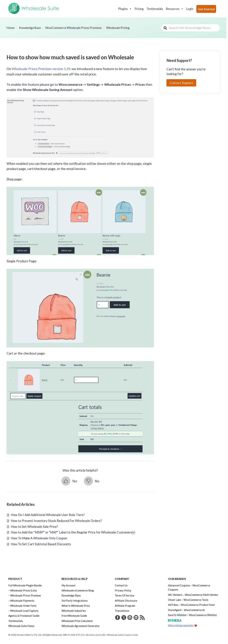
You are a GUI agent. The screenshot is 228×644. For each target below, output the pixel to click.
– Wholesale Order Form (22, 605)
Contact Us (121, 585)
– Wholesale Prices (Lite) (23, 590)
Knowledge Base (71, 595)
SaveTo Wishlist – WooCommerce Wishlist (192, 614)
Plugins (125, 9)
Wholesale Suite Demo (21, 625)
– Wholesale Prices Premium (25, 595)
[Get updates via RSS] (140, 617)
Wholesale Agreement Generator (81, 625)
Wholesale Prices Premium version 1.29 (41, 69)
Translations (122, 610)
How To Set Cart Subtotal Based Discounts (41, 544)
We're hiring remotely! (181, 624)
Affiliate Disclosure (126, 600)
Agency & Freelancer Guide (24, 615)
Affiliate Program (125, 605)
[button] (69, 481)
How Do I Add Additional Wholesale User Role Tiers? (48, 515)
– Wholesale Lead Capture (23, 610)
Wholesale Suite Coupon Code (122, 634)
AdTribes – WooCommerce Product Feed (191, 604)
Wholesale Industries (74, 610)
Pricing (139, 9)
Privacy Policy (123, 590)
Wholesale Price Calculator (77, 620)
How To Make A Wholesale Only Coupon (39, 538)
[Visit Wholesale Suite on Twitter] (123, 617)
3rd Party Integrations (75, 600)
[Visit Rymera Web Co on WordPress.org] (129, 617)
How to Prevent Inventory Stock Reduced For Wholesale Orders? (56, 521)
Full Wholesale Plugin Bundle (25, 585)
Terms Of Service (125, 595)
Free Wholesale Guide (74, 615)
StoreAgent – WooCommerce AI (186, 609)
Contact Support (181, 83)
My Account (68, 585)
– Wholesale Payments (21, 600)
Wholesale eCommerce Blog (78, 590)
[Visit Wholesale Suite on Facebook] (117, 617)
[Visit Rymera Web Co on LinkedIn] (134, 617)
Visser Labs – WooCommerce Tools (188, 599)
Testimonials (155, 9)
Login (190, 9)
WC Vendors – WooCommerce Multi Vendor (193, 594)
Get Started (206, 9)
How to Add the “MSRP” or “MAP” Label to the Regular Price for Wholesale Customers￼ (73, 532)
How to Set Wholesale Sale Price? (34, 527)
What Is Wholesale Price (76, 605)
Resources (175, 9)
